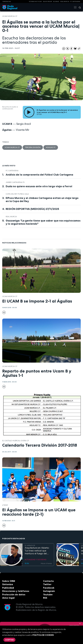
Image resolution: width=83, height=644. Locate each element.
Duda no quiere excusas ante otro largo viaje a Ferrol (39, 186)
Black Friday (47, 1)
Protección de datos (14, 595)
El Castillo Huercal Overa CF (16, 441)
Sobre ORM (9, 581)
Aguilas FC (51, 147)
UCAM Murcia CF (10, 16)
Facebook (49, 588)
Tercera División (33, 147)
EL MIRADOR (30, 545)
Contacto (48, 581)
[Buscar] (79, 7)
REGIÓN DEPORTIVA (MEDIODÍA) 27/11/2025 (32, 209)
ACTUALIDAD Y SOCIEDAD (36, 560)
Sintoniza (8, 584)
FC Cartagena (12, 171)
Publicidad (8, 588)
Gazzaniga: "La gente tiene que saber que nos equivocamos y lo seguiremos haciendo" (43, 222)
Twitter (47, 584)
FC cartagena (75, 1)
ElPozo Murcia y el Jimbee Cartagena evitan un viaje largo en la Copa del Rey (42, 200)
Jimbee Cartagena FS (15, 182)
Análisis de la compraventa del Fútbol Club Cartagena (39, 175)
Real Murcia (65, 1)
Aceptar (9, 640)
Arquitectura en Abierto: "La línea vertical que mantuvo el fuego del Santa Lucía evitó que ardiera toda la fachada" (37, 551)
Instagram (49, 591)
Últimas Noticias (35, 1)
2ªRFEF (5, 505)
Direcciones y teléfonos (16, 591)
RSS (45, 598)
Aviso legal (8, 598)
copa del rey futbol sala (17, 194)
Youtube (48, 595)
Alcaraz (56, 1)
